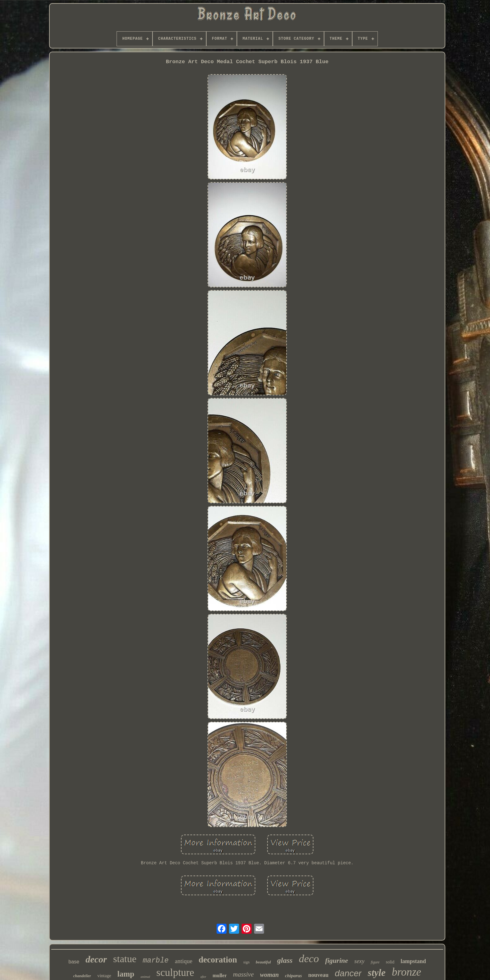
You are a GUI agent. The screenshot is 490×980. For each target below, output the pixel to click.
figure (375, 962)
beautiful (263, 962)
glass (285, 960)
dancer (348, 973)
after (203, 977)
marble (156, 961)
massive (243, 974)
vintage (104, 976)
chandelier (82, 976)
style (377, 973)
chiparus (293, 976)
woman (269, 975)
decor (96, 959)
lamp (126, 974)
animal (145, 977)
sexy (360, 961)
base (74, 962)
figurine (336, 960)
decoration (218, 960)
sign (246, 962)
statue (125, 959)
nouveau (318, 975)
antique (184, 961)
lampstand (413, 961)
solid (390, 962)
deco (309, 959)
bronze (407, 972)
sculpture (175, 972)
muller (220, 975)
